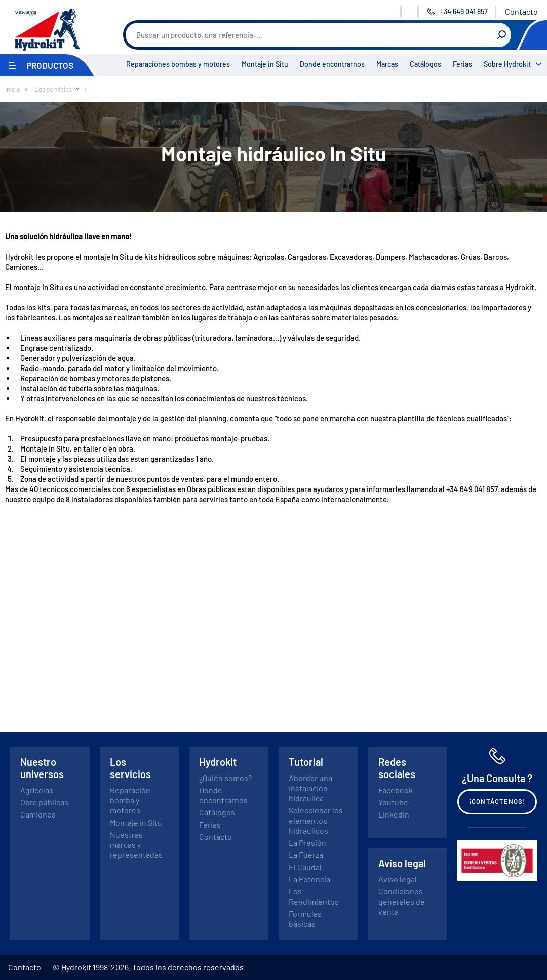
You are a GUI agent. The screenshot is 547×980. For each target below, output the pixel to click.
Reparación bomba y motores (130, 800)
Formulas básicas (305, 918)
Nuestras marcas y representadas (136, 845)
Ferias (462, 64)
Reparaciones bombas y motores (178, 64)
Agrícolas (37, 790)
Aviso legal (398, 879)
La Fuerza (306, 855)
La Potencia (309, 879)
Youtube (393, 802)
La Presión (307, 843)
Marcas (387, 64)
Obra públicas (44, 802)
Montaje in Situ (265, 64)
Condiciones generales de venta (402, 901)
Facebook (396, 790)
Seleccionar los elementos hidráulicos (316, 820)
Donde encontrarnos (332, 64)
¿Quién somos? (225, 778)
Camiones (38, 814)
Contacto (521, 11)
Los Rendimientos (314, 896)
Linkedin (394, 814)
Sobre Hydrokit (507, 64)
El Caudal (305, 867)
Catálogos (425, 64)
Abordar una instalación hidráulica (310, 788)
